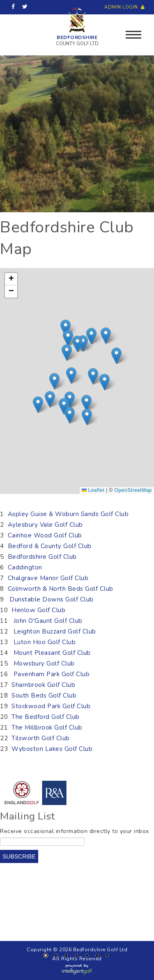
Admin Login (125, 7)
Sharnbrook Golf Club (43, 685)
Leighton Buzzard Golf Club (55, 631)
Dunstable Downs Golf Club (52, 599)
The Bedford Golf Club (46, 717)
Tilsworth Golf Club (41, 738)
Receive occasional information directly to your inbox (75, 831)
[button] (54, 381)
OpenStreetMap (133, 490)
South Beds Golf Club (45, 695)
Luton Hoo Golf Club (45, 642)
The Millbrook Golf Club (48, 728)
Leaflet (93, 490)
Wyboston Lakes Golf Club (52, 749)
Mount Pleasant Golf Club (52, 653)
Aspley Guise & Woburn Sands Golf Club (68, 514)
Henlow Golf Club (38, 610)
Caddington (25, 567)
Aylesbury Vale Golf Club (45, 525)
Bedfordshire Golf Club (42, 557)
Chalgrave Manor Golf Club (48, 578)
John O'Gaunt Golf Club (48, 621)
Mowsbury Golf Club (44, 663)
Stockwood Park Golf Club (52, 706)
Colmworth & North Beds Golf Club (61, 589)
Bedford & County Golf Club (50, 546)
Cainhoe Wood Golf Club (45, 535)
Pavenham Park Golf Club (53, 674)
